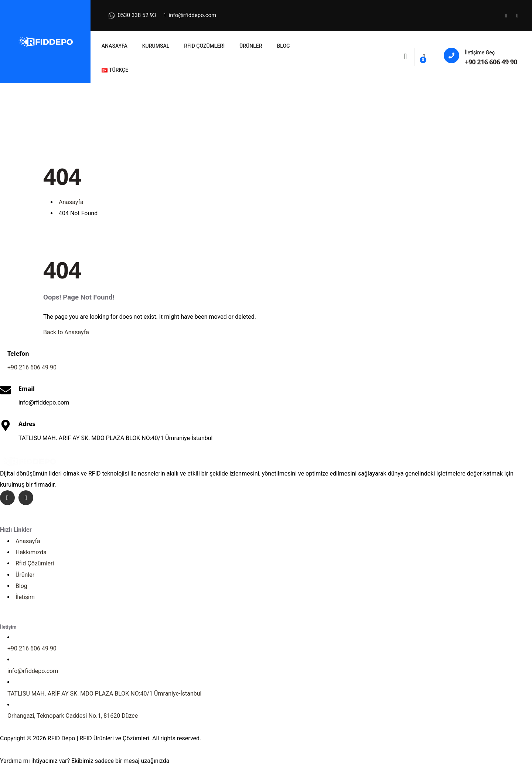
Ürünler (25, 575)
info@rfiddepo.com (190, 15)
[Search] (405, 56)
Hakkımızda (31, 552)
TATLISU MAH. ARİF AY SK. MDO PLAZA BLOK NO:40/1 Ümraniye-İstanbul (105, 694)
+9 (32, 367)
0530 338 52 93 (132, 16)
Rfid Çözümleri (35, 563)
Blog (21, 586)
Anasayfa (28, 541)
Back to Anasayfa (66, 332)
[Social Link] (506, 16)
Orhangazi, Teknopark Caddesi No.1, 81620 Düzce (73, 716)
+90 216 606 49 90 (491, 62)
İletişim (25, 597)
